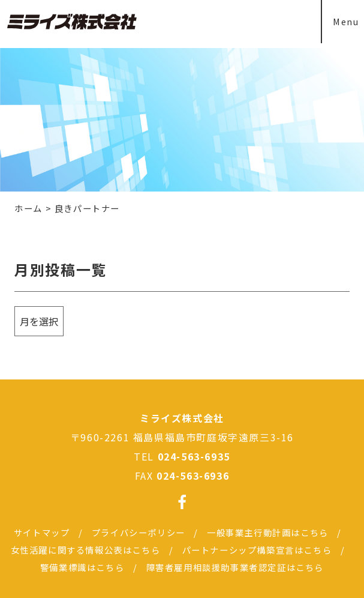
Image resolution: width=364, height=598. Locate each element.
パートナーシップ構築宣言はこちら (257, 550)
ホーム (28, 208)
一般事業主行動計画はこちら (268, 532)
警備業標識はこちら (82, 567)
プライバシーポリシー (139, 532)
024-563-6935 (194, 456)
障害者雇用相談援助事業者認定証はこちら (235, 567)
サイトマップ (42, 532)
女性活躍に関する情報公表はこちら (86, 550)
